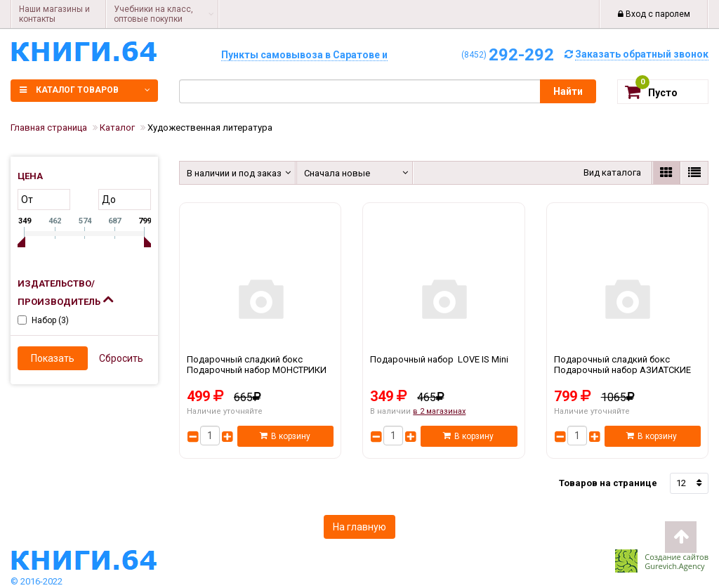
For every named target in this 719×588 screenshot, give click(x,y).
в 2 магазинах (439, 411)
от (27, 200)
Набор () (50, 320)
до (109, 200)
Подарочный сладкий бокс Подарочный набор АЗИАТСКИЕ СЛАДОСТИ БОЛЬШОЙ (627, 370)
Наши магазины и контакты (54, 14)
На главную (359, 527)
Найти (568, 91)
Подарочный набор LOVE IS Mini (443, 370)
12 (681, 483)
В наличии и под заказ (232, 173)
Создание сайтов (677, 557)
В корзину (285, 436)
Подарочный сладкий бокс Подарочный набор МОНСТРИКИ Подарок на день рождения (260, 370)
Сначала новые (337, 173)
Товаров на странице (608, 483)
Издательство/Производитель (65, 293)
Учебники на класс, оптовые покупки (153, 14)
